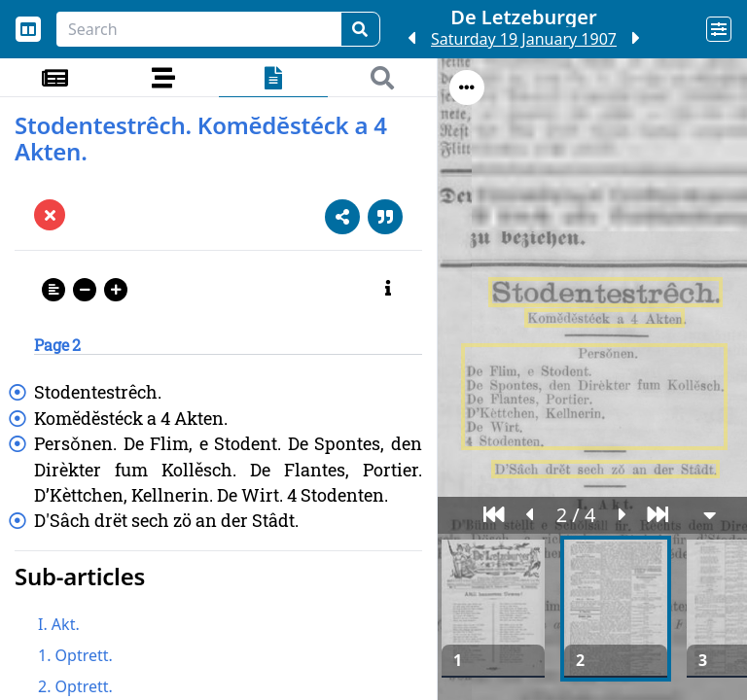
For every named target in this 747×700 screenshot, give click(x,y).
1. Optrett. (75, 655)
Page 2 (57, 345)
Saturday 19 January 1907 (524, 39)
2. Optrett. (75, 686)
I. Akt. (59, 624)
